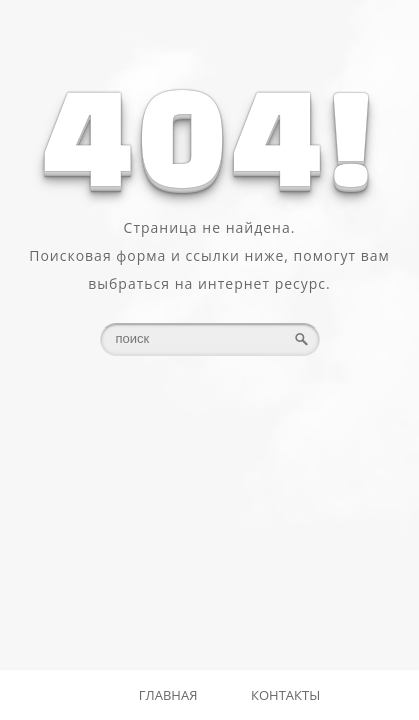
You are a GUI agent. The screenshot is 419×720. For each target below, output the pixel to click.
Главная (168, 695)
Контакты (285, 695)
